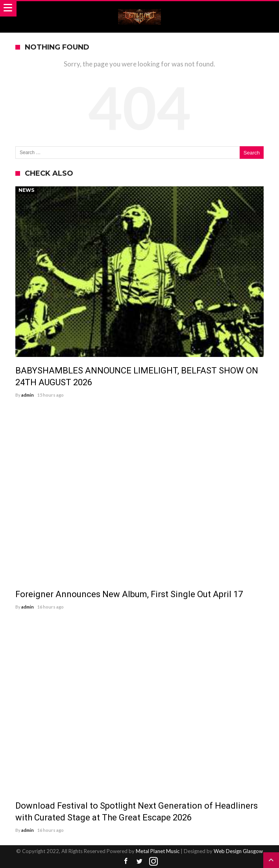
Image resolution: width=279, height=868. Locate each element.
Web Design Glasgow (238, 851)
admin (28, 395)
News (26, 190)
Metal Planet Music (158, 851)
